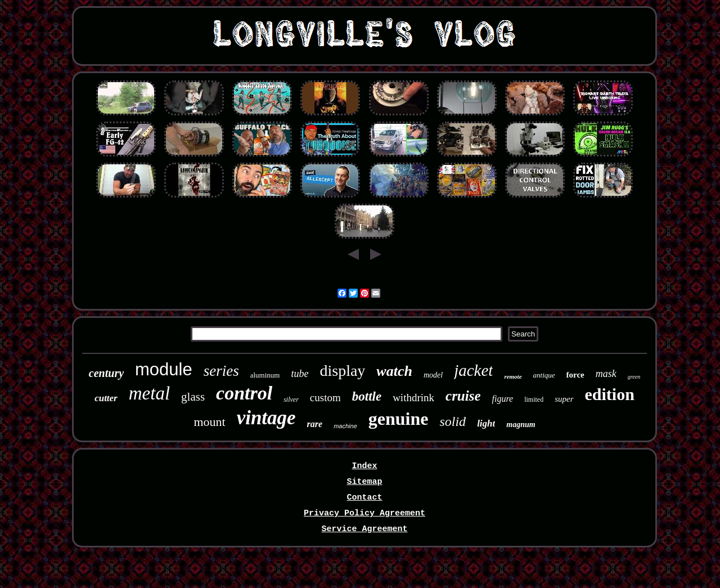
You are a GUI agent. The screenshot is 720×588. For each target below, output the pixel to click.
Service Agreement (364, 529)
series (221, 371)
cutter (106, 398)
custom (325, 398)
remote (513, 376)
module (164, 369)
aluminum (265, 375)
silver (291, 400)
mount (209, 422)
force (575, 375)
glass (193, 397)
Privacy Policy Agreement (364, 513)
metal (149, 393)
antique (544, 375)
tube (300, 374)
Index (364, 466)
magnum (521, 425)
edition (610, 394)
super (564, 399)
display (342, 371)
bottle (367, 396)
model (433, 375)
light (486, 423)
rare (315, 424)
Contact (364, 498)
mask (606, 374)
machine (345, 426)
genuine (399, 419)
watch (394, 371)
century (106, 373)
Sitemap (364, 482)
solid (453, 421)
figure (503, 399)
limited (534, 400)
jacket (473, 370)
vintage (266, 418)
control (244, 393)
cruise (463, 396)
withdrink (413, 398)
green (634, 377)
